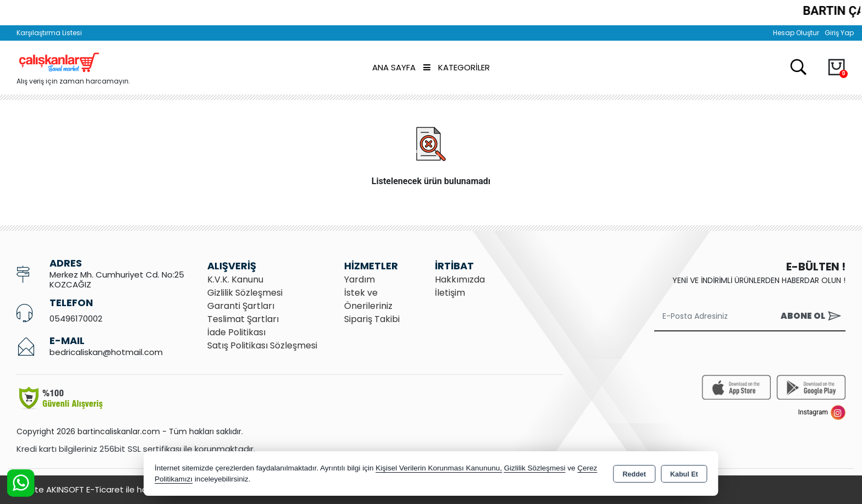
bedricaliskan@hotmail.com (106, 352)
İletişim (450, 293)
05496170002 (76, 319)
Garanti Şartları (241, 306)
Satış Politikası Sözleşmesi (262, 345)
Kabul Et (684, 474)
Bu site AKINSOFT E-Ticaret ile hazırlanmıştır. (104, 489)
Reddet (634, 474)
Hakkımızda (460, 279)
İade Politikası (236, 332)
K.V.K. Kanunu (235, 279)
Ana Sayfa (394, 67)
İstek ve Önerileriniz (368, 299)
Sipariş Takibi (372, 319)
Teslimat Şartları (243, 319)
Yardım (360, 279)
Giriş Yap (839, 33)
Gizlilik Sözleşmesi (245, 293)
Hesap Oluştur (796, 33)
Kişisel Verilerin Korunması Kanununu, (439, 468)
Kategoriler (457, 67)
